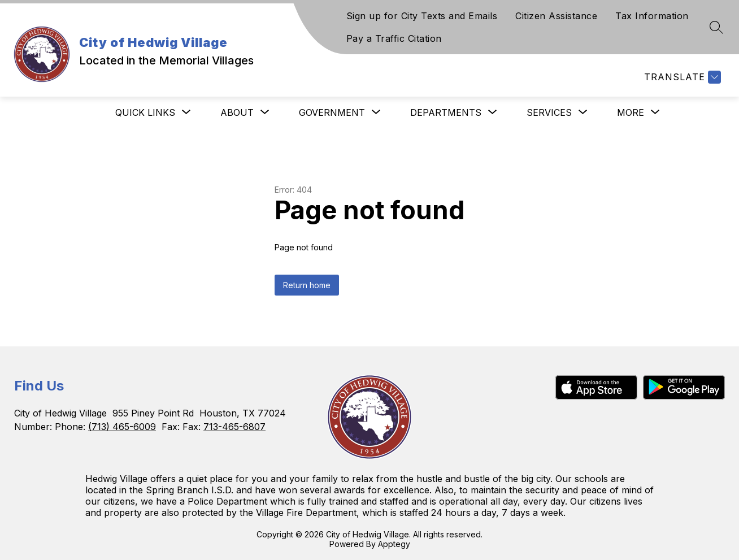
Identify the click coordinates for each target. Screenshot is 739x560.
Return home (307, 285)
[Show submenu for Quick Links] (145, 112)
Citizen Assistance (556, 16)
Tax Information (652, 16)
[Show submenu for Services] (549, 112)
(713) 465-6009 (122, 427)
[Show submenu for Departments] (446, 112)
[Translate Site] (681, 77)
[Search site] (716, 27)
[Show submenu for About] (237, 112)
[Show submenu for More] (631, 112)
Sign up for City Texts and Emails (422, 16)
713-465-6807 (234, 427)
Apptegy (394, 544)
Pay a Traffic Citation (394, 38)
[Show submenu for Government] (332, 112)
